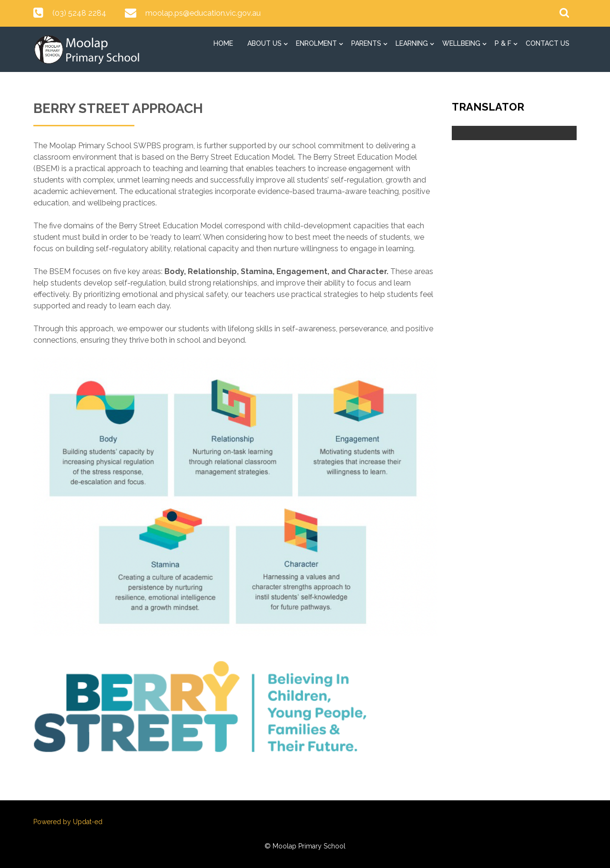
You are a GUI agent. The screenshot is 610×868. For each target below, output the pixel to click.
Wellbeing (461, 43)
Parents (366, 43)
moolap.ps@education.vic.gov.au (203, 13)
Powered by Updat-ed (68, 822)
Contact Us (548, 43)
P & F (503, 43)
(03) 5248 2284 (79, 13)
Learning (412, 43)
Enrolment (316, 43)
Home (223, 43)
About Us (264, 43)
